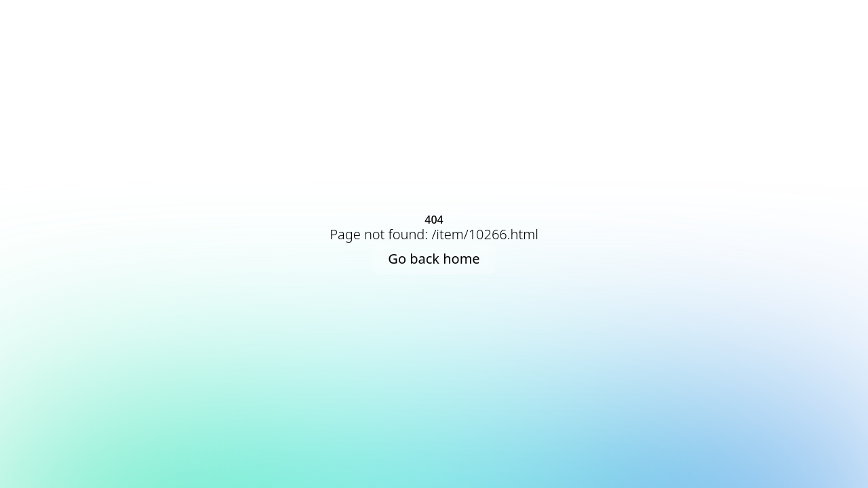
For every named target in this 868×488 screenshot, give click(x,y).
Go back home (434, 259)
